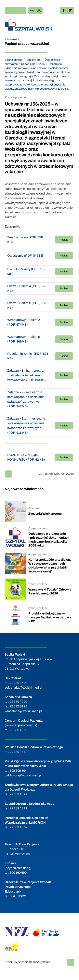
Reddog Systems (39, 962)
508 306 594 (18, 771)
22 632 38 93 (18, 706)
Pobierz (64, 240)
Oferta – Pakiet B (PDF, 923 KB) (27, 305)
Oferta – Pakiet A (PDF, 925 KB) (27, 288)
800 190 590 (18, 873)
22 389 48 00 (19, 730)
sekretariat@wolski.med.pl (23, 687)
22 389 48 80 (19, 752)
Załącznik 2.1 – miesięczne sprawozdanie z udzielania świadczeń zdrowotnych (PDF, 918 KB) (26, 426)
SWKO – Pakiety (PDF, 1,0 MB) (26, 271)
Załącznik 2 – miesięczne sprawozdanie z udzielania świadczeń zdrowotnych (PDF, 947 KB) (26, 399)
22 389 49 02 (19, 702)
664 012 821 (18, 896)
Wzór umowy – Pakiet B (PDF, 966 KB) (24, 339)
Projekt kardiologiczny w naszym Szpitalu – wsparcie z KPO (50, 617)
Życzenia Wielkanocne (45, 514)
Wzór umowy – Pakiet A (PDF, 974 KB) (24, 322)
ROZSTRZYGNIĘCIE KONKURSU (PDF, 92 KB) (26, 457)
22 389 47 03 (19, 683)
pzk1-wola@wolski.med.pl (23, 775)
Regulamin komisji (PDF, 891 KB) (28, 356)
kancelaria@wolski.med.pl (23, 711)
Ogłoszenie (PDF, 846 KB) (26, 256)
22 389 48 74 (19, 794)
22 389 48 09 (19, 827)
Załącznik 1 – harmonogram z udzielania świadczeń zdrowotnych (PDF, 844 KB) (27, 375)
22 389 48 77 (19, 808)
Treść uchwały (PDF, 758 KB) (25, 240)
